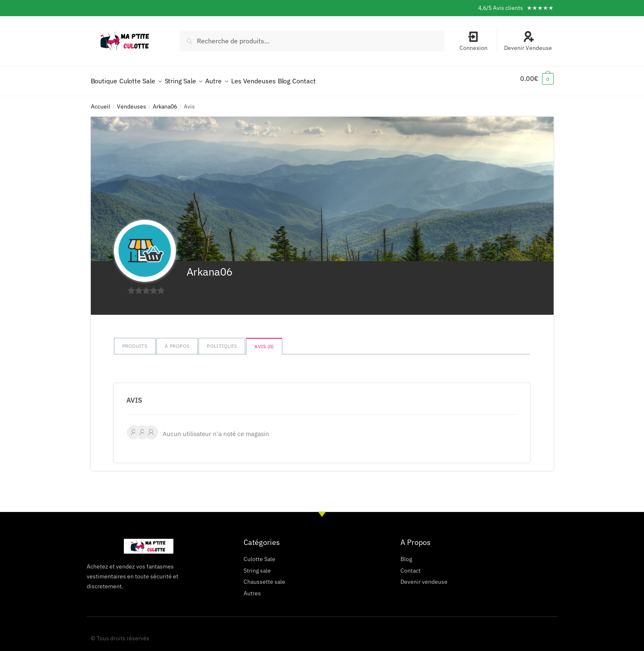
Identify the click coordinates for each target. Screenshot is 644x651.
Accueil (101, 101)
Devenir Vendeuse (528, 41)
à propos (177, 341)
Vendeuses (131, 101)
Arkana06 (165, 101)
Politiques (222, 341)
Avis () (264, 341)
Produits (135, 341)
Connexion (474, 41)
